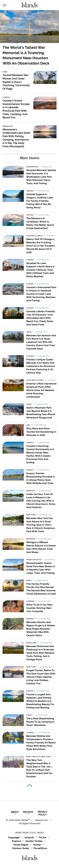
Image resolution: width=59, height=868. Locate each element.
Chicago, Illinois (34, 236)
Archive (28, 812)
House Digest (21, 845)
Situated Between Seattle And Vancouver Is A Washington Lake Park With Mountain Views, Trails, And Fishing (41, 177)
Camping (30, 601)
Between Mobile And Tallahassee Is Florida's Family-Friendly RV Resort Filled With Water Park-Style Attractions (41, 743)
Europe (30, 691)
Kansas (30, 470)
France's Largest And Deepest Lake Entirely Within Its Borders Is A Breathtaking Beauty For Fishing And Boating (40, 701)
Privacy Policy (43, 813)
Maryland (31, 643)
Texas (29, 332)
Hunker (37, 845)
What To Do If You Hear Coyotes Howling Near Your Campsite (39, 608)
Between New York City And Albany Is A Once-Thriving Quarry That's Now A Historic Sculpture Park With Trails (41, 525)
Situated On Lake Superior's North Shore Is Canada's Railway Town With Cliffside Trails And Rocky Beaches (40, 270)
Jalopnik (29, 838)
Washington (32, 167)
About (15, 812)
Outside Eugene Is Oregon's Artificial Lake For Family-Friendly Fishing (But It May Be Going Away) (40, 201)
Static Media (21, 820)
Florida (30, 356)
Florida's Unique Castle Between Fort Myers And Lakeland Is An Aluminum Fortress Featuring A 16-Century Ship (41, 366)
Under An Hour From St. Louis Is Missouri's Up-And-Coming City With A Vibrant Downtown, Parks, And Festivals (41, 501)
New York (31, 515)
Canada (6, 97)
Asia (28, 425)
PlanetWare (40, 848)
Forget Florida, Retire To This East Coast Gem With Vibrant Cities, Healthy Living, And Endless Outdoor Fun (41, 677)
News (29, 580)
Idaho (29, 404)
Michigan (31, 539)
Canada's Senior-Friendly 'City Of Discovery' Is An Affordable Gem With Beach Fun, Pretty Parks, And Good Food (41, 318)
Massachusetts (34, 560)
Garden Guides (34, 841)
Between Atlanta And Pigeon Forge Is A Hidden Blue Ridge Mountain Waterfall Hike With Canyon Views (41, 629)
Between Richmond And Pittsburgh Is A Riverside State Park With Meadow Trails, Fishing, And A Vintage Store (40, 653)
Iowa (5, 72)
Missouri (31, 491)
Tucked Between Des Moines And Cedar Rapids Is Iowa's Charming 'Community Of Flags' (16, 82)
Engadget (14, 838)
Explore (17, 841)
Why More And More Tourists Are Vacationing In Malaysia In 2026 (41, 432)
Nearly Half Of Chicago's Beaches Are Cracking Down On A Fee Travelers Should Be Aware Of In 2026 (41, 246)
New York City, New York (38, 757)
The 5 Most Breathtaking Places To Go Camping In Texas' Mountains (40, 722)
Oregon (30, 191)
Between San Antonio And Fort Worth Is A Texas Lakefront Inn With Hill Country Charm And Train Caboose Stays (41, 342)
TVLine (42, 838)
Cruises (30, 215)
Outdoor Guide (21, 848)
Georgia (30, 619)
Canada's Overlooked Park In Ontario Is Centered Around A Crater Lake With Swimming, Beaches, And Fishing (41, 294)
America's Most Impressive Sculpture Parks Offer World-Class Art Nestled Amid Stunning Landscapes (41, 390)
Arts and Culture (35, 380)
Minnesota (8, 126)
